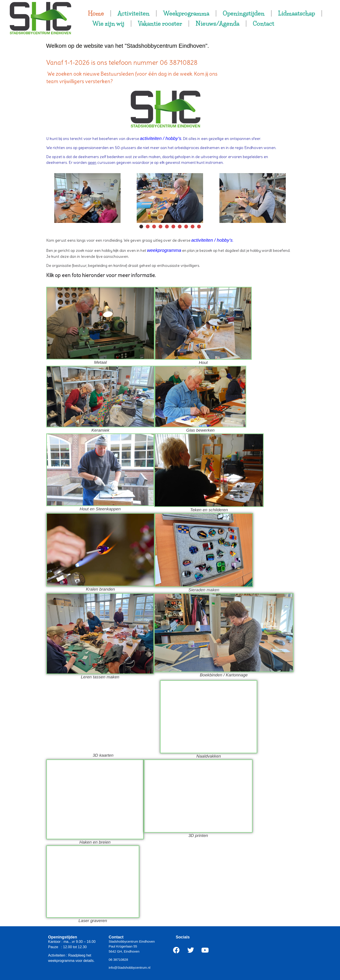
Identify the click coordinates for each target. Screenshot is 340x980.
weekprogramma (164, 250)
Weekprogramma (186, 13)
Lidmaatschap (297, 13)
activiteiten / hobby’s (161, 138)
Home (96, 13)
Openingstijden (244, 13)
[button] (141, 227)
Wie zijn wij (108, 24)
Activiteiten (134, 13)
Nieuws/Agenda (217, 24)
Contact (264, 24)
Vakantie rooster (160, 24)
